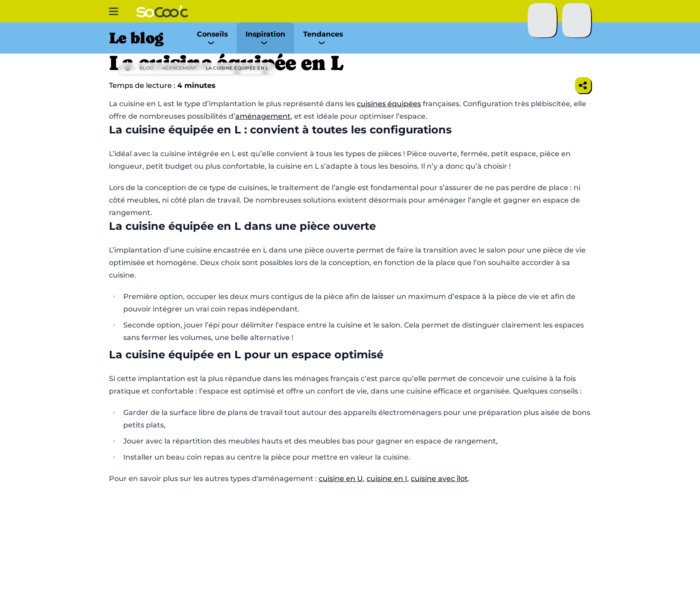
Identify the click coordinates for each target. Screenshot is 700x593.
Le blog (136, 38)
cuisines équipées (389, 104)
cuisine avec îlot (439, 479)
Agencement (179, 68)
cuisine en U (341, 479)
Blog (146, 68)
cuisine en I (387, 479)
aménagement (263, 116)
